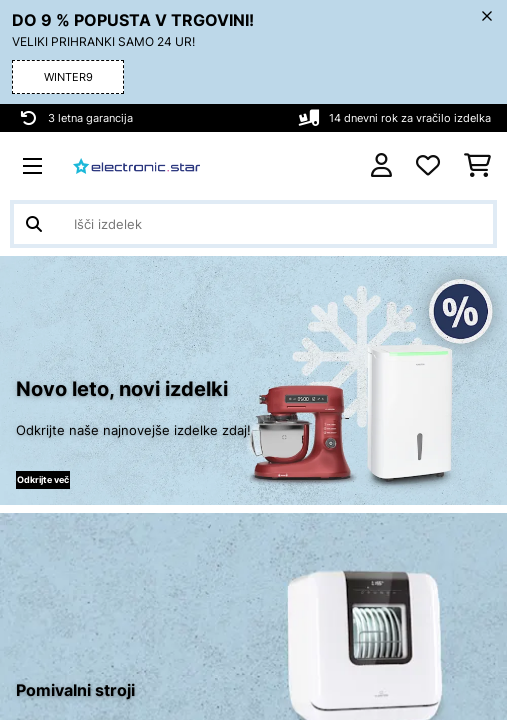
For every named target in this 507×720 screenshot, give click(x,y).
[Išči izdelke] (253, 224)
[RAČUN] (381, 165)
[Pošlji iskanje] (34, 224)
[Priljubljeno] (428, 166)
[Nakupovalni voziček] (477, 166)
